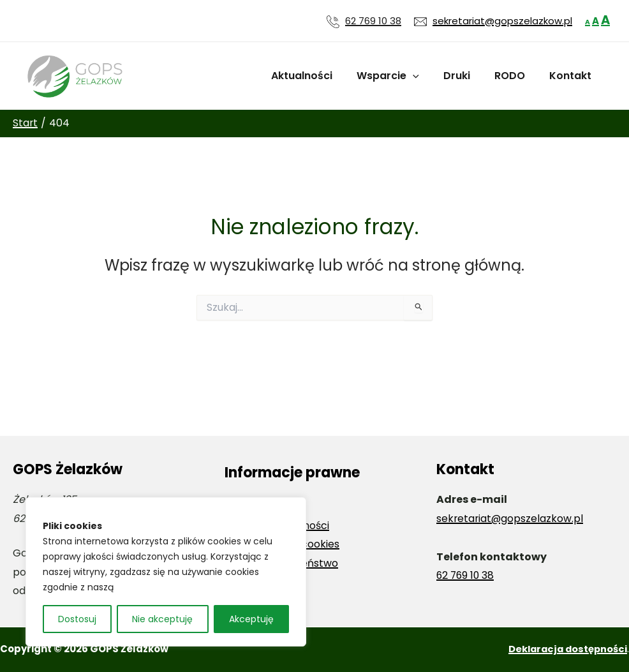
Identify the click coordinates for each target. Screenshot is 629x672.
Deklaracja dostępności (566, 649)
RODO (515, 76)
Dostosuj (77, 619)
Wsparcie (401, 76)
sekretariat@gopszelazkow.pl (511, 519)
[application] (426, 76)
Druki (466, 76)
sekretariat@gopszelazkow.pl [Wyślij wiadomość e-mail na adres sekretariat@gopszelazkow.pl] (502, 21)
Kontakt (572, 76)
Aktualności (319, 76)
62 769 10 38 (373, 21)
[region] (166, 572)
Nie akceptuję (162, 619)
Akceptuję (251, 619)
